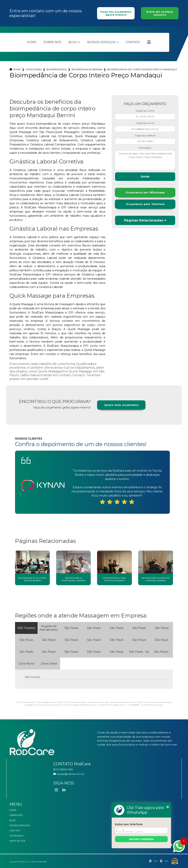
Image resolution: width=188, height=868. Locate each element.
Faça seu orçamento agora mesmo (116, 13)
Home (32, 42)
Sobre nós (52, 42)
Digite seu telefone (145, 135)
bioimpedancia (57, 69)
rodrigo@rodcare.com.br (69, 774)
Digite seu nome (145, 111)
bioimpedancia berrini (87, 69)
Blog (73, 42)
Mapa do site (17, 841)
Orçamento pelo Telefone (145, 204)
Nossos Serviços (101, 42)
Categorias (34, 69)
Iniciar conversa (141, 839)
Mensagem (145, 148)
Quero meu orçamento (121, 405)
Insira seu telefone (129, 824)
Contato (133, 42)
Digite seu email (145, 123)
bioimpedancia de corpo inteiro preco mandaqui (142, 69)
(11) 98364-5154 (63, 769)
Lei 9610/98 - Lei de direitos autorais (145, 705)
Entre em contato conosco (160, 13)
